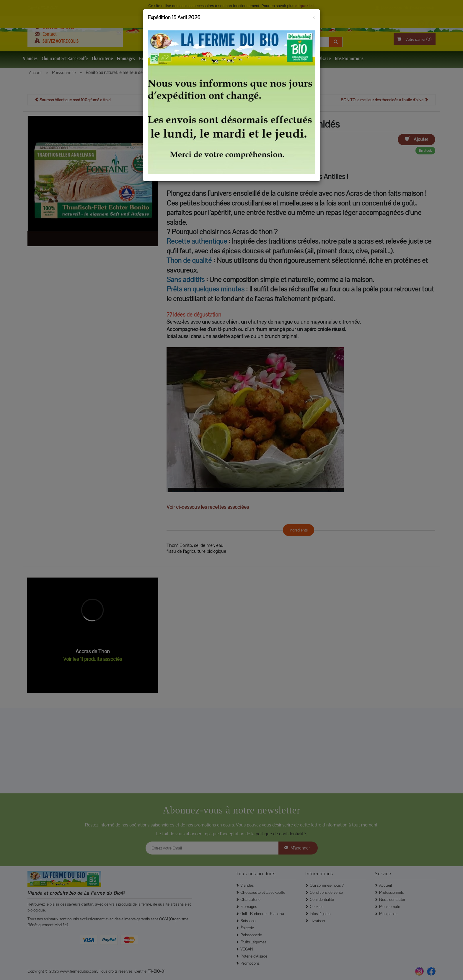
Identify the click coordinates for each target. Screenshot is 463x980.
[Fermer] (314, 17)
